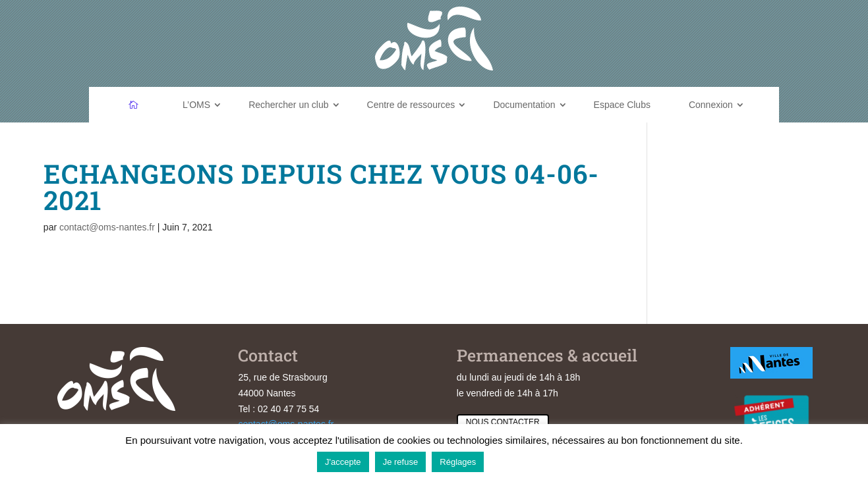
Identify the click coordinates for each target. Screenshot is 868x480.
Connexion (711, 105)
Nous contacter (503, 422)
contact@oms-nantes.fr (107, 227)
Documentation (524, 105)
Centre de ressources (411, 105)
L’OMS (196, 105)
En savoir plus (520, 461)
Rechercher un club (288, 105)
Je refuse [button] (400, 462)
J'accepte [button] (343, 462)
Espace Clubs (622, 105)
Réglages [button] (458, 462)
